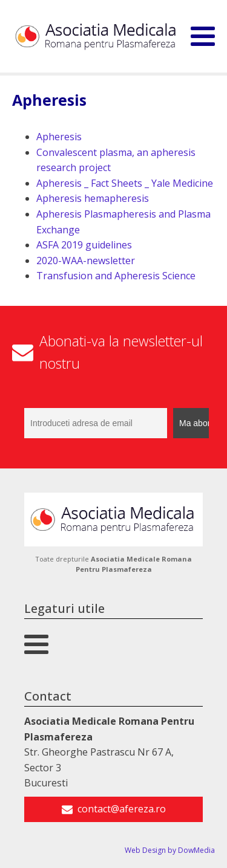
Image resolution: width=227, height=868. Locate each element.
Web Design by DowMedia (170, 850)
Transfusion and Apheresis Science (116, 276)
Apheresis (59, 137)
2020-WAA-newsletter (86, 261)
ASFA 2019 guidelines (84, 245)
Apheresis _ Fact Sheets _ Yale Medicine (125, 183)
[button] (113, 809)
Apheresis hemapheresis (93, 198)
